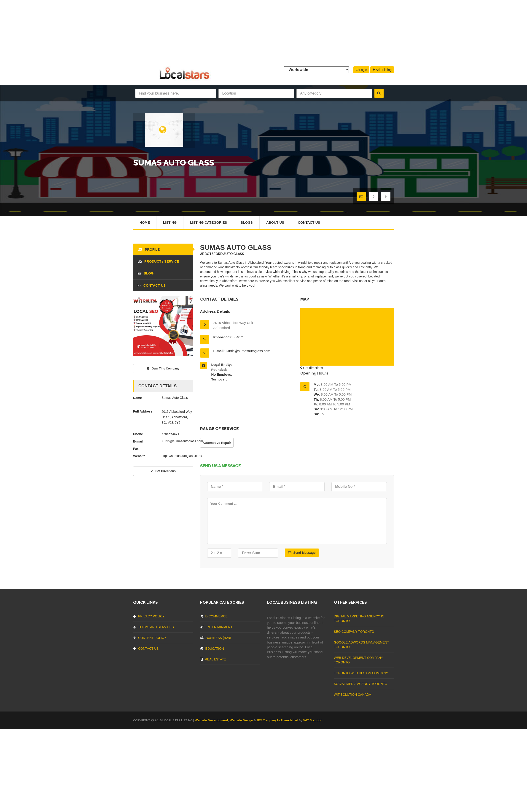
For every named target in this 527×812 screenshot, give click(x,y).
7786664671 (234, 337)
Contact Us (309, 222)
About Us (275, 222)
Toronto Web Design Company (361, 673)
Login (361, 70)
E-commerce (214, 616)
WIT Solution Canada (353, 695)
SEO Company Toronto (354, 632)
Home (145, 222)
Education (212, 649)
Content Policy (150, 638)
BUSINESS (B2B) (216, 638)
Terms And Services (153, 627)
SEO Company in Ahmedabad (277, 720)
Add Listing (382, 70)
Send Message (302, 553)
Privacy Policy (149, 616)
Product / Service (158, 261)
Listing (170, 222)
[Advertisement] (263, 32)
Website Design (241, 720)
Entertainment (216, 627)
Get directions (312, 368)
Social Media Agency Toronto (361, 684)
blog (146, 273)
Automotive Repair (217, 443)
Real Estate (213, 659)
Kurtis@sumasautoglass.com (248, 351)
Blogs (247, 222)
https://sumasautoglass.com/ (182, 456)
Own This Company (163, 368)
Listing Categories (208, 222)
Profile (149, 249)
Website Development (211, 720)
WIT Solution (313, 720)
